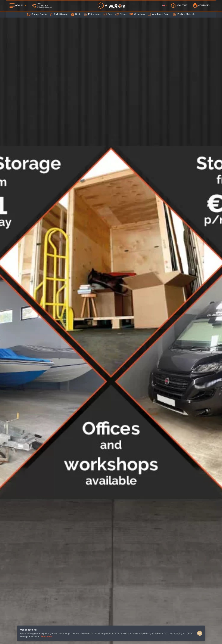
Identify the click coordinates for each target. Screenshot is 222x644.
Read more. (46, 636)
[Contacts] (201, 5)
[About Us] (179, 5)
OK (200, 633)
